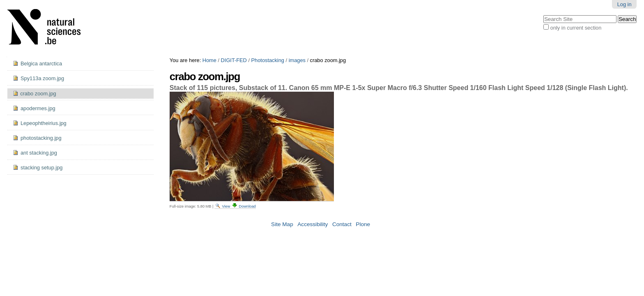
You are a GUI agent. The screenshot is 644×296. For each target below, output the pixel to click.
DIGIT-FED (234, 60)
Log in (624, 4)
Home (209, 60)
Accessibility (313, 224)
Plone (363, 224)
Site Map (282, 224)
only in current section (576, 28)
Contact (342, 224)
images (297, 60)
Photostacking (268, 60)
